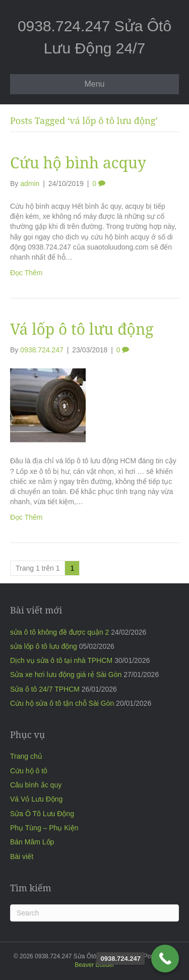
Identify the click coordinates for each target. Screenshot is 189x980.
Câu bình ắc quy (36, 785)
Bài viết (22, 856)
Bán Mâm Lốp (32, 842)
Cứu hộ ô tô (29, 771)
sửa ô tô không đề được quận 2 (59, 632)
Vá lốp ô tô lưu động (82, 329)
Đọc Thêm (26, 273)
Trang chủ (26, 756)
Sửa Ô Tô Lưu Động (42, 814)
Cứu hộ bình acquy (78, 163)
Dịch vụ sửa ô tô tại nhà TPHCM (61, 660)
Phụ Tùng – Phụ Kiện (44, 828)
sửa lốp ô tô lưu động (44, 646)
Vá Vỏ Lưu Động (36, 799)
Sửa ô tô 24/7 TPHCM (45, 689)
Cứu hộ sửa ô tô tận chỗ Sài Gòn (62, 703)
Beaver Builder (94, 965)
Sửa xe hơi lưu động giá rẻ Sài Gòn (66, 675)
